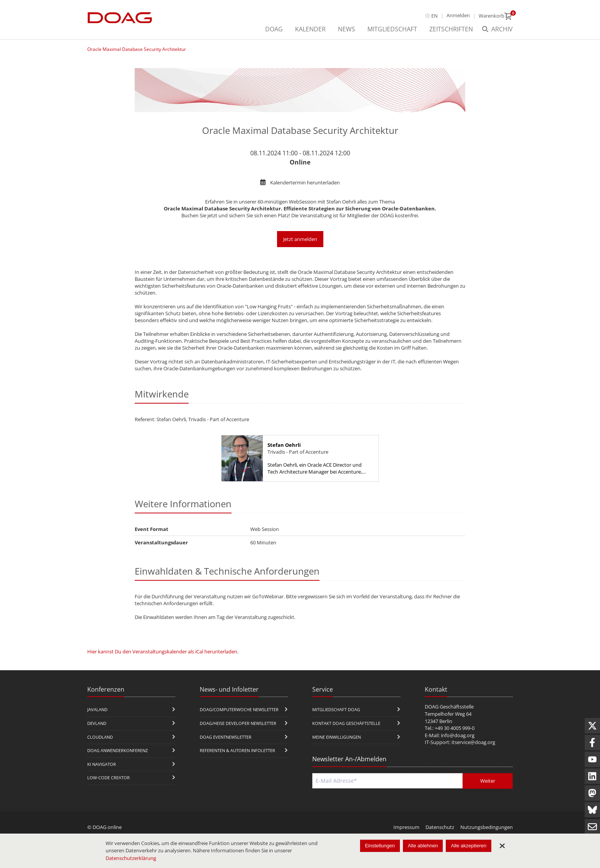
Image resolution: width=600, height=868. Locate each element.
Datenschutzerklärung (131, 858)
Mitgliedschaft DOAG (336, 709)
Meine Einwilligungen (337, 737)
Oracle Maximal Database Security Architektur (137, 49)
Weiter (488, 781)
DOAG (274, 29)
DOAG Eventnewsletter (226, 737)
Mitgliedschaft (392, 29)
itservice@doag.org (473, 742)
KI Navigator (102, 764)
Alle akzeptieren (469, 846)
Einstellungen (380, 846)
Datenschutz (440, 827)
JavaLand (97, 709)
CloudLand (100, 737)
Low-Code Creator (108, 778)
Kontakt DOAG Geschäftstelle (346, 723)
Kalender (310, 29)
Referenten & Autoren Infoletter (237, 750)
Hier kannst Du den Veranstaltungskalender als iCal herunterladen (162, 651)
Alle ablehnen (423, 846)
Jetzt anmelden (300, 239)
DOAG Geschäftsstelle (449, 707)
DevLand (97, 723)
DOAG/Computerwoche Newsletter (239, 709)
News (346, 29)
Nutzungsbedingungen (487, 827)
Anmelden (458, 15)
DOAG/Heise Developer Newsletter (238, 723)
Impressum (406, 827)
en (435, 16)
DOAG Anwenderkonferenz (117, 750)
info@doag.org (458, 735)
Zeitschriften (451, 29)
